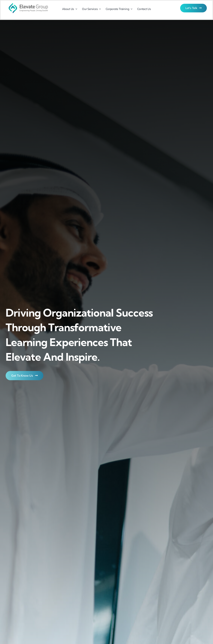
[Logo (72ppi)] (28, 2)
